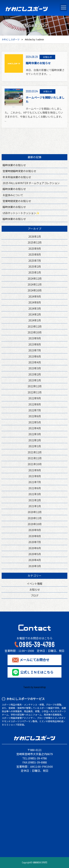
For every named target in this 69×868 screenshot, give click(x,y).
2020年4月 (35, 560)
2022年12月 (35, 386)
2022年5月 (35, 422)
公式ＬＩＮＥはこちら (37, 672)
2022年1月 (35, 446)
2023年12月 (35, 326)
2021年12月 (35, 452)
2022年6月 (35, 416)
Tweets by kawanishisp (35, 687)
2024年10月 (35, 290)
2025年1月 (35, 272)
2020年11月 (35, 518)
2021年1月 (35, 506)
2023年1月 (35, 380)
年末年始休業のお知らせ (17, 177)
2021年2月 (35, 500)
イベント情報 (35, 584)
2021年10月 (35, 464)
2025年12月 (35, 242)
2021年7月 (35, 482)
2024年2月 (35, 314)
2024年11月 (35, 284)
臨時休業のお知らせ (14, 165)
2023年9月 (35, 338)
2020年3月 (35, 566)
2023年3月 (35, 368)
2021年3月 (35, 494)
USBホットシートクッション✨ (21, 213)
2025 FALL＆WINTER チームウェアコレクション (31, 183)
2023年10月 (35, 332)
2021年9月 (35, 470)
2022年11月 (35, 392)
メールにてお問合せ (34, 660)
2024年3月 (35, 308)
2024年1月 (35, 320)
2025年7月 (35, 260)
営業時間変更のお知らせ (17, 201)
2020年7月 (35, 542)
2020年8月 (35, 536)
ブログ (35, 595)
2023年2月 (35, 374)
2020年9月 (35, 530)
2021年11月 (35, 458)
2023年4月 (35, 362)
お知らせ (35, 589)
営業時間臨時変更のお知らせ (19, 171)
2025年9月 (35, 248)
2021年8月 (35, 476)
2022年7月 (35, 410)
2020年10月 (35, 524)
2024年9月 (35, 296)
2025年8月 (35, 254)
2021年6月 (35, 488)
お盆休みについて (13, 195)
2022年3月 (35, 434)
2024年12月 (35, 278)
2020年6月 (35, 548)
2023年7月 (35, 350)
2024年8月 (35, 302)
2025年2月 (35, 266)
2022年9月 (35, 398)
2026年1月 (35, 236)
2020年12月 (35, 512)
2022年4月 (35, 428)
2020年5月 (35, 554)
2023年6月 (35, 356)
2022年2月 (35, 440)
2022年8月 (35, 404)
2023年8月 (35, 344)
